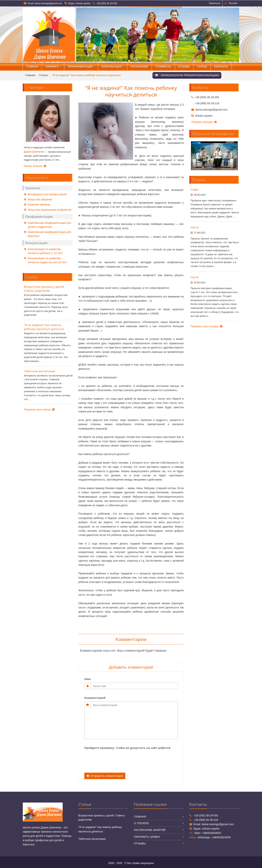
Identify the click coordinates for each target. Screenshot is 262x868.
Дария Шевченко (34, 152)
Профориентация (80, 67)
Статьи (202, 67)
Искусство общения (40, 199)
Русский (231, 3)
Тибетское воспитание (40, 371)
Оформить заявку (147, 837)
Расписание (139, 67)
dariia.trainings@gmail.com (48, 3)
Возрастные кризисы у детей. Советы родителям (44, 289)
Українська (214, 3)
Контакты (221, 67)
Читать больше (35, 166)
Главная (32, 67)
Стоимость (163, 67)
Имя (88, 679)
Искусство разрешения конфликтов (50, 210)
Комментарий (95, 698)
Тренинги (52, 67)
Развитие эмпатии (39, 205)
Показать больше (204, 122)
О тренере (141, 823)
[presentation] (113, 759)
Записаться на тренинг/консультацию (187, 75)
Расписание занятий (150, 830)
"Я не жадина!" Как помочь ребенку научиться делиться (44, 327)
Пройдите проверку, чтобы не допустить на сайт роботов (127, 748)
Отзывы (184, 67)
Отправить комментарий (105, 776)
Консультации (112, 67)
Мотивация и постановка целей (47, 194)
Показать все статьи (39, 409)
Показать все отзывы (207, 326)
